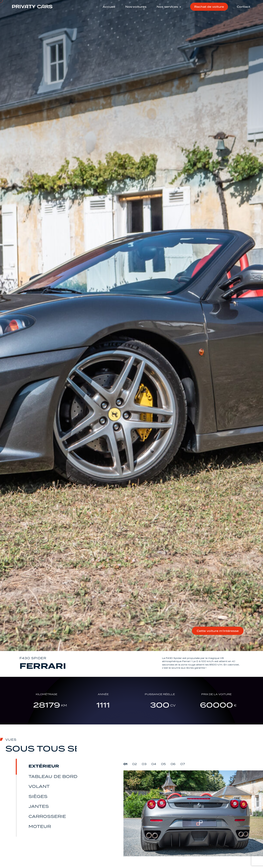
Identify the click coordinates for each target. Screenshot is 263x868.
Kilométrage (55, 712)
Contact (244, 7)
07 (183, 783)
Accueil (109, 7)
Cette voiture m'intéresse (207, 631)
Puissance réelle (157, 712)
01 (125, 783)
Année (106, 712)
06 (173, 783)
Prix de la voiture (209, 712)
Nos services (167, 7)
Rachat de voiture (209, 7)
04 (154, 783)
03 (144, 783)
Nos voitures (136, 7)
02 (135, 783)
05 (163, 783)
